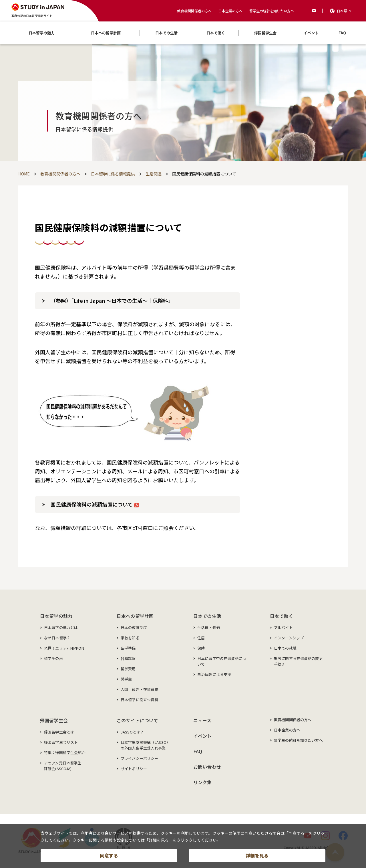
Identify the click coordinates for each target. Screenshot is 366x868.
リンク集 (203, 782)
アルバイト (283, 627)
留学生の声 (53, 658)
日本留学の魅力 (56, 616)
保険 (201, 648)
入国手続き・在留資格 (139, 689)
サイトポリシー (134, 769)
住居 (201, 638)
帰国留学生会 (54, 720)
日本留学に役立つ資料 (139, 700)
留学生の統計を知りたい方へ (272, 11)
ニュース (202, 720)
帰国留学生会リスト (61, 742)
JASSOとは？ (132, 732)
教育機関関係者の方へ (194, 11)
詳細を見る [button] (257, 855)
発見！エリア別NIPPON (64, 648)
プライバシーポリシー (139, 758)
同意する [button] (109, 855)
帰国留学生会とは (59, 732)
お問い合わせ (207, 767)
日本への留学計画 (135, 616)
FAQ (198, 751)
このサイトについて (137, 720)
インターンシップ (289, 638)
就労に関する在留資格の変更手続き (298, 661)
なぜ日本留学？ (57, 638)
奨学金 (126, 679)
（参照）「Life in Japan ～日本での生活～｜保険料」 (112, 300)
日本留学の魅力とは (61, 627)
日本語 (342, 11)
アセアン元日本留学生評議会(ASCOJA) (63, 766)
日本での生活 (207, 616)
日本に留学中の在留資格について (222, 661)
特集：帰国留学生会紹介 (65, 753)
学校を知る (130, 638)
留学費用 (128, 669)
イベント (203, 736)
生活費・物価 (209, 627)
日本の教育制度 (134, 627)
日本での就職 (285, 648)
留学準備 (128, 648)
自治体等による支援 (214, 674)
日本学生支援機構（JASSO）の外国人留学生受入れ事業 (145, 745)
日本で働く (282, 616)
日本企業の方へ (230, 11)
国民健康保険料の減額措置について (95, 504)
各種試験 (128, 658)
